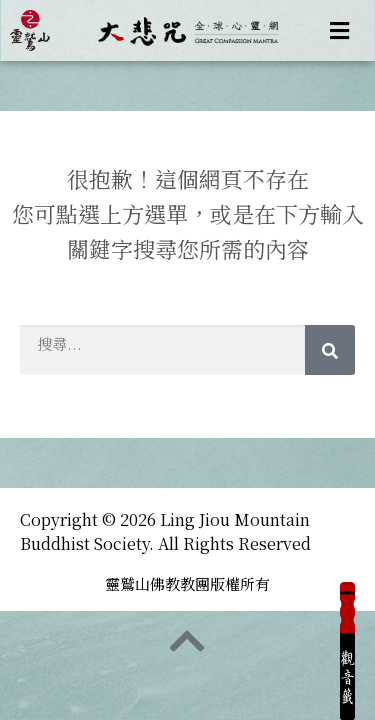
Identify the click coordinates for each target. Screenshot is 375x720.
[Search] (330, 350)
